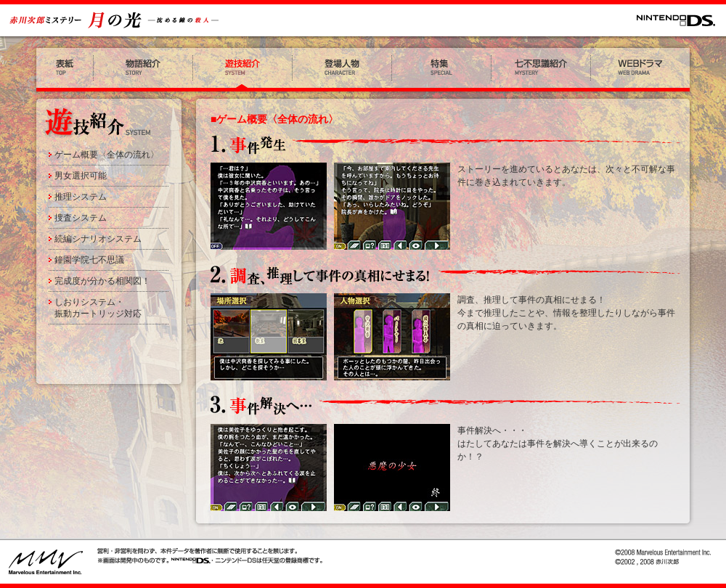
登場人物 (342, 69)
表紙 (63, 69)
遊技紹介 (243, 69)
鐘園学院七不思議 (89, 260)
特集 (442, 69)
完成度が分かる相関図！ (102, 281)
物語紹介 (143, 69)
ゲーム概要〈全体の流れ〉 (107, 155)
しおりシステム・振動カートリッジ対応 (98, 308)
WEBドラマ (643, 69)
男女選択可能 (81, 176)
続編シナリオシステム (98, 239)
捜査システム (81, 218)
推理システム (81, 197)
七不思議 (541, 69)
